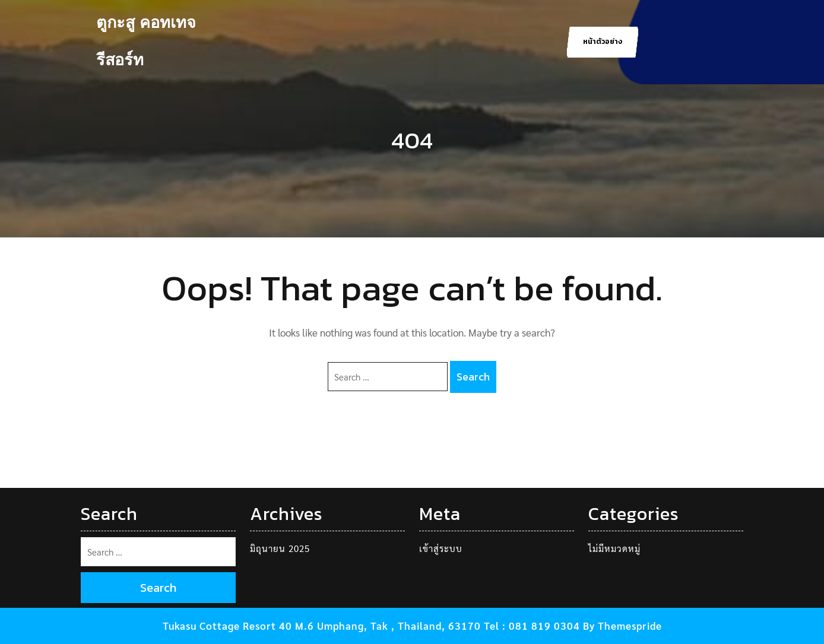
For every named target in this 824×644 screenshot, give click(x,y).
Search (473, 377)
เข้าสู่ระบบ (441, 548)
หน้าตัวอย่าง (603, 42)
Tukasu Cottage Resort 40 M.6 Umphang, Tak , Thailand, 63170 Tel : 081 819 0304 (371, 626)
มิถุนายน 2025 (280, 548)
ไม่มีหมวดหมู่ (614, 548)
